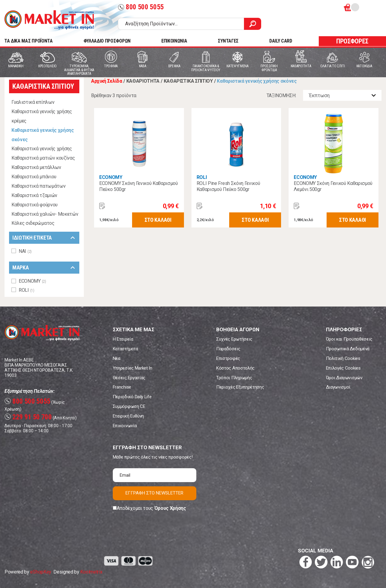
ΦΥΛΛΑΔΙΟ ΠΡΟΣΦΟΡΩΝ (107, 41)
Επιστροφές (228, 358)
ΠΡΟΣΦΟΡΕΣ (352, 41)
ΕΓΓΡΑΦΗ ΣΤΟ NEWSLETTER (154, 493)
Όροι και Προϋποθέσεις (349, 339)
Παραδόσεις (228, 349)
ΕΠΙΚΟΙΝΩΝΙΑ (174, 41)
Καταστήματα (125, 349)
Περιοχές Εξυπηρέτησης (240, 387)
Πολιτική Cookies (343, 358)
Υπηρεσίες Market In (133, 368)
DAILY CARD (281, 41)
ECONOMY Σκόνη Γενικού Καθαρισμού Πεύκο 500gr (139, 186)
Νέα (117, 358)
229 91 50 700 (28, 417)
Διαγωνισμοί (338, 387)
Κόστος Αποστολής (235, 368)
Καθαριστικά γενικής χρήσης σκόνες (43, 135)
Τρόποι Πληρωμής (234, 378)
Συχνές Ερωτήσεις (234, 339)
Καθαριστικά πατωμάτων (38, 186)
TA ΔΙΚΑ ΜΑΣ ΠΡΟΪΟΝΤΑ (28, 41)
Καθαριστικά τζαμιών (34, 195)
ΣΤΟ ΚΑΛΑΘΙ (158, 220)
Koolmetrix (91, 572)
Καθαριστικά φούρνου (35, 205)
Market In (49, 20)
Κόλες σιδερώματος (33, 223)
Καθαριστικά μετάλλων (36, 167)
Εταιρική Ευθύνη (128, 416)
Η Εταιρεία (123, 339)
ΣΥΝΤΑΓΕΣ (228, 41)
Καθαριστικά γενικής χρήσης (42, 149)
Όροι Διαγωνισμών (344, 378)
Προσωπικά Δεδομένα (348, 349)
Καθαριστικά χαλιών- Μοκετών (45, 214)
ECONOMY (111, 177)
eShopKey (41, 572)
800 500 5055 (141, 7)
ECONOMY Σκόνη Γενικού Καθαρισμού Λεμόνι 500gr (333, 186)
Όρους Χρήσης (170, 508)
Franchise (122, 387)
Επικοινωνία (125, 426)
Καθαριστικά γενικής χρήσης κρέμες (42, 116)
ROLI (202, 177)
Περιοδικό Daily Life (132, 397)
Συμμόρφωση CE (129, 406)
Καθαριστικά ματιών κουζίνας (43, 158)
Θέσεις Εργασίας (129, 378)
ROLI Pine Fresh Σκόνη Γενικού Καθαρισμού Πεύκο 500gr (228, 186)
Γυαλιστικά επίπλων (33, 102)
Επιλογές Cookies (343, 368)
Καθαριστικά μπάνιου (34, 177)
